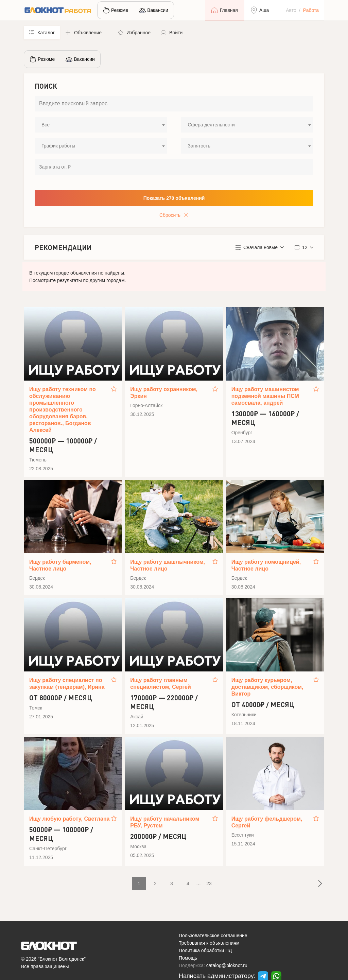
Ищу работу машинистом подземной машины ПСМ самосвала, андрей (265, 396)
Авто (291, 10)
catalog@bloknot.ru (227, 965)
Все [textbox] (46, 125)
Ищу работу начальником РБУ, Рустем (165, 822)
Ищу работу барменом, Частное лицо (60, 565)
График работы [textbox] (58, 146)
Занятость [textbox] (199, 146)
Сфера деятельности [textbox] (211, 125)
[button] (86, 33)
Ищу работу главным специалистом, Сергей (160, 684)
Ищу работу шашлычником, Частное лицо (168, 565)
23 (209, 883)
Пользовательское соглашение (213, 935)
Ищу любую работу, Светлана (69, 819)
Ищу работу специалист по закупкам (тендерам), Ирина (67, 684)
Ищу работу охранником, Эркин (164, 393)
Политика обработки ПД (205, 950)
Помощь (188, 958)
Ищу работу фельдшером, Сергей (267, 822)
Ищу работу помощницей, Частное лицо (266, 565)
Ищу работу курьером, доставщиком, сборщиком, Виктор (267, 687)
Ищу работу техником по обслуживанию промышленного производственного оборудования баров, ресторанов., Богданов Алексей (63, 410)
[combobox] (101, 125)
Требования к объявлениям (209, 943)
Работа (311, 10)
